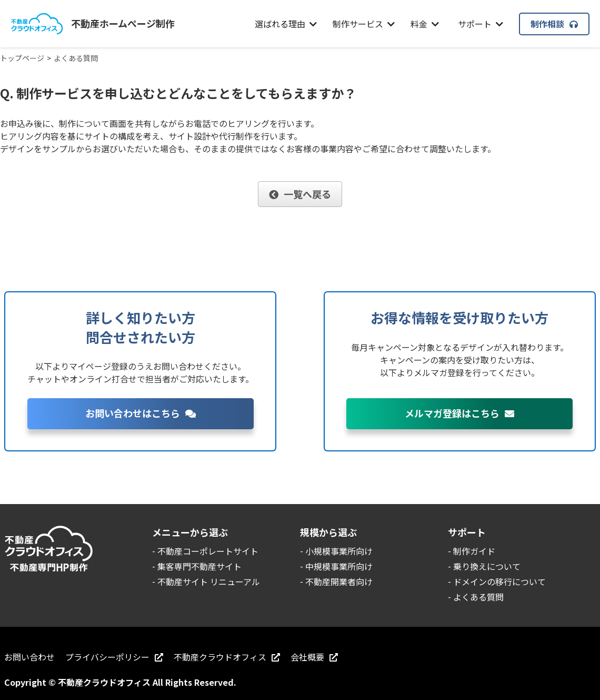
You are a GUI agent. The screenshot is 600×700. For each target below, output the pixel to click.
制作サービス (364, 24)
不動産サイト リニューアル (209, 581)
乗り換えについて (487, 566)
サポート (481, 24)
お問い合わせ (29, 657)
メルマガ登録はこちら (459, 413)
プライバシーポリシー (114, 657)
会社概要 (314, 657)
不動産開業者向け (339, 581)
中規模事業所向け (339, 566)
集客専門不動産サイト (199, 566)
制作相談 (554, 24)
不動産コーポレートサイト (208, 551)
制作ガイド (474, 551)
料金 (425, 24)
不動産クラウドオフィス (227, 657)
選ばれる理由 (286, 24)
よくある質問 (478, 597)
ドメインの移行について (499, 581)
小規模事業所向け (339, 551)
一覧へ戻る (300, 194)
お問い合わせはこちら (141, 413)
